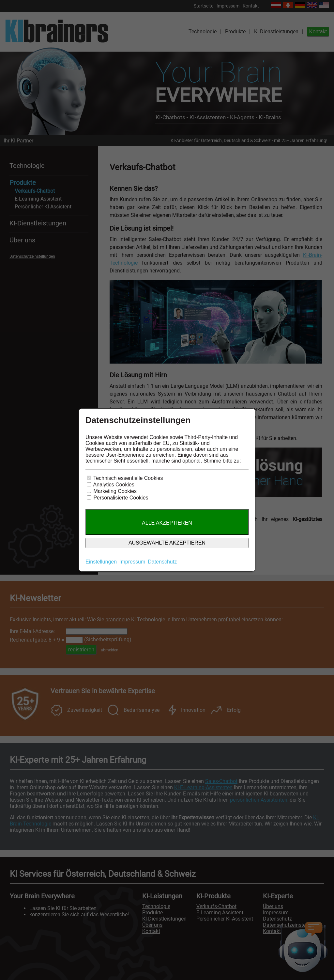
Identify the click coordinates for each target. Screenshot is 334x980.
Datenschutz (162, 562)
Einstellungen (101, 562)
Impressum (132, 562)
